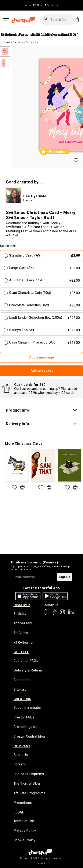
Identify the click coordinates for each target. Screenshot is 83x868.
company (22, 746)
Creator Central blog (29, 736)
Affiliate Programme (30, 793)
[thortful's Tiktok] (54, 614)
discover (22, 605)
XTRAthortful (24, 643)
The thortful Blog (27, 783)
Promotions (23, 803)
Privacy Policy (25, 831)
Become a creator (27, 708)
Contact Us (22, 680)
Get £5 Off (70, 35)
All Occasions (57, 35)
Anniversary (23, 623)
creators (22, 699)
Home (7, 42)
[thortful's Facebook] (46, 614)
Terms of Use (24, 821)
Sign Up (65, 577)
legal (19, 812)
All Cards (21, 633)
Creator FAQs (24, 717)
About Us (21, 755)
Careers (20, 764)
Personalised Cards (34, 35)
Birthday (7, 35)
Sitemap (20, 689)
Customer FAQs (26, 661)
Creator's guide (26, 727)
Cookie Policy (25, 840)
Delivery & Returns (28, 670)
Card (38, 42)
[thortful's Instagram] (62, 614)
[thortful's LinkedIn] (71, 614)
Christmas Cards (23, 42)
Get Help (21, 652)
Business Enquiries (29, 774)
